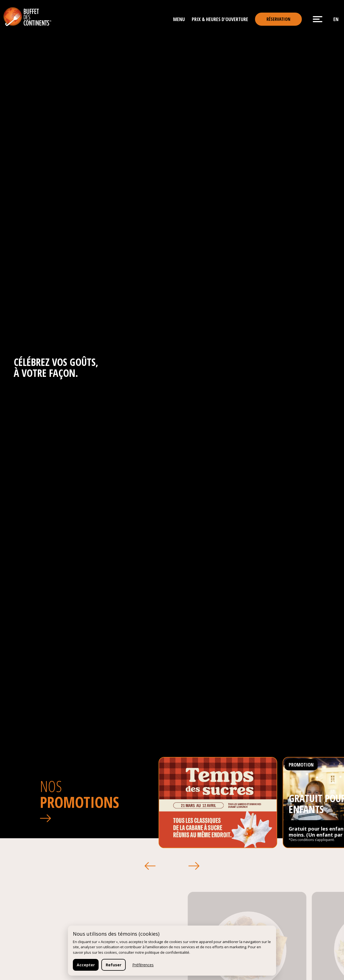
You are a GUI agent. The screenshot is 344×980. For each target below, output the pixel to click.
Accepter (86, 965)
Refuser (114, 965)
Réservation (278, 19)
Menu (179, 19)
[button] (150, 866)
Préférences (143, 965)
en (336, 19)
